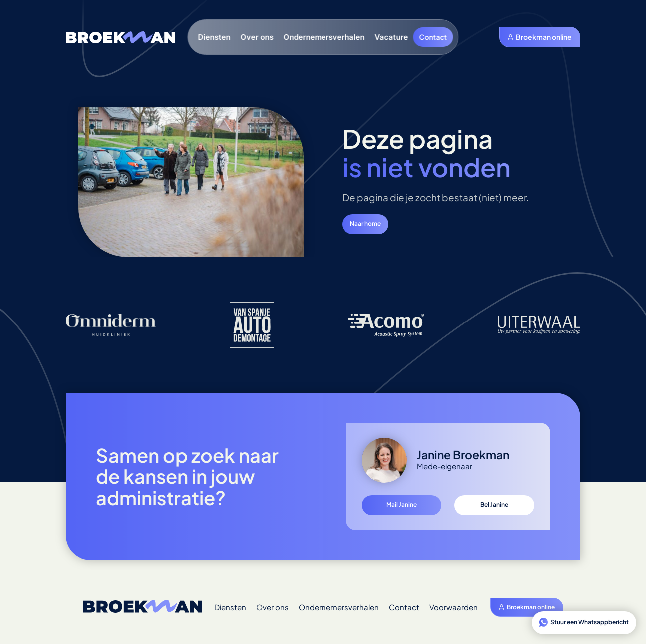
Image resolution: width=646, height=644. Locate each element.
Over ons (257, 37)
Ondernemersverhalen (324, 37)
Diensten (214, 37)
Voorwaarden (454, 607)
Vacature (392, 37)
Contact (433, 37)
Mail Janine (402, 504)
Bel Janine (494, 504)
